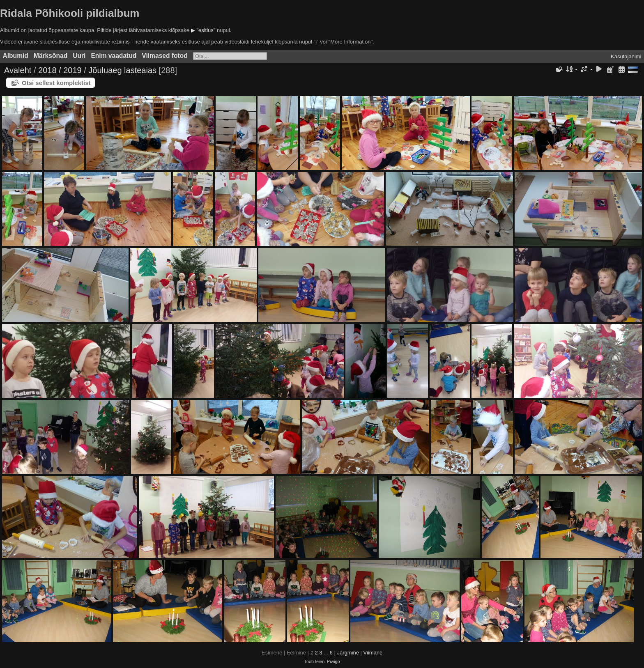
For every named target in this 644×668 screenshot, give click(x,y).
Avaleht (18, 70)
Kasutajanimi (626, 56)
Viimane (373, 653)
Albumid (16, 56)
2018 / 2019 (60, 70)
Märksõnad (51, 56)
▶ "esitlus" (203, 30)
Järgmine (348, 653)
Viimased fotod (165, 56)
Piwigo (333, 661)
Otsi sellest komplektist (56, 83)
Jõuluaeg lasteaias (122, 70)
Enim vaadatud (114, 56)
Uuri (79, 56)
